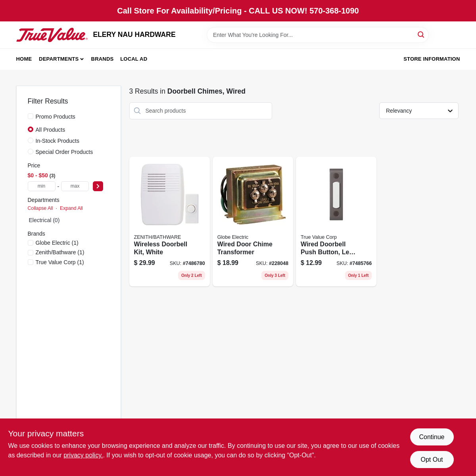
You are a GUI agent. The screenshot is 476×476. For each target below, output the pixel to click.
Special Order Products (64, 152)
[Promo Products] (31, 116)
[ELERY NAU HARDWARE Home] (52, 35)
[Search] (421, 34)
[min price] (42, 186)
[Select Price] (98, 186)
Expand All (71, 208)
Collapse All (40, 208)
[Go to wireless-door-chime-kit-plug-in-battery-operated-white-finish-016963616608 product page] (170, 222)
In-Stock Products (58, 141)
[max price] (75, 186)
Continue (432, 437)
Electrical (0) (44, 220)
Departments (59, 59)
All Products (51, 130)
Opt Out (432, 460)
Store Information (432, 59)
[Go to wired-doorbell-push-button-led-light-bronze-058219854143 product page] (336, 222)
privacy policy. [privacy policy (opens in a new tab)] (83, 455)
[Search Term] (318, 35)
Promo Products (56, 117)
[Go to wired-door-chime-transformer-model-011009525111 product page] (253, 222)
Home (24, 59)
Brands (103, 59)
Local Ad (134, 59)
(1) (57, 243)
